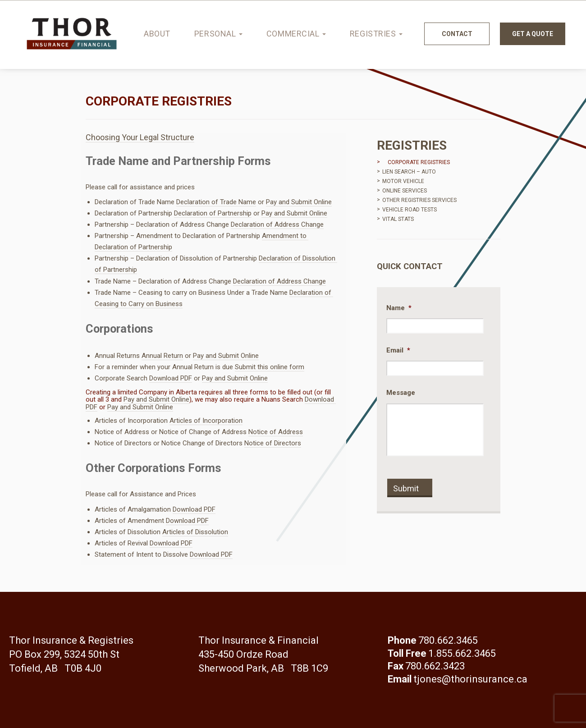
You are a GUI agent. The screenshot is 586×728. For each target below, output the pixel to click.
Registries (376, 34)
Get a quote (533, 34)
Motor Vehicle (403, 181)
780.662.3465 (448, 640)
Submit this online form (270, 367)
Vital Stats (398, 219)
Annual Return (162, 356)
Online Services (405, 191)
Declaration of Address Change (277, 224)
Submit (406, 488)
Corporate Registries (419, 162)
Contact (457, 34)
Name (399, 308)
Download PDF (171, 378)
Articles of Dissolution (195, 532)
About (157, 34)
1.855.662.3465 (462, 653)
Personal (218, 34)
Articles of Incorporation (206, 421)
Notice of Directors (273, 443)
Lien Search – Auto (409, 172)
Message (401, 393)
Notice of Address (276, 432)
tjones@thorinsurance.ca (470, 679)
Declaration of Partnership (213, 213)
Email (398, 350)
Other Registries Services (419, 200)
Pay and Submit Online (299, 202)
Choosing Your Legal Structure (140, 137)
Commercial (296, 34)
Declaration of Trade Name (216, 202)
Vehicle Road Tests (410, 210)
